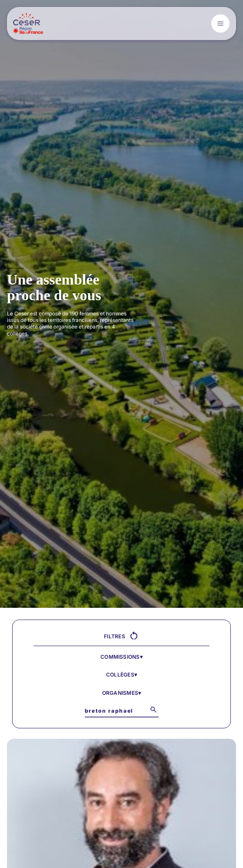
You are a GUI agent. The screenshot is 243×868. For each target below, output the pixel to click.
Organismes (122, 693)
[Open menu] (220, 23)
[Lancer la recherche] (153, 710)
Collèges (121, 675)
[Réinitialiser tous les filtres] (134, 636)
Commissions (121, 657)
